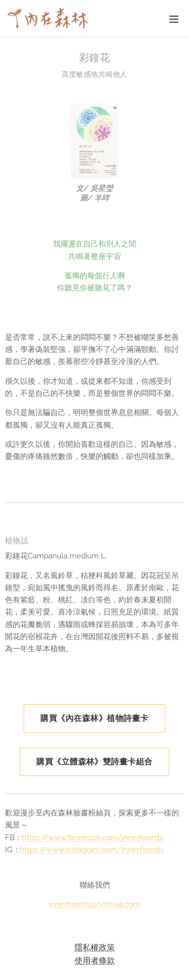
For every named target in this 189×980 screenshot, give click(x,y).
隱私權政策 (95, 947)
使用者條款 (95, 960)
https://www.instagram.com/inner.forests (92, 850)
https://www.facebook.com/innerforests (93, 838)
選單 (174, 19)
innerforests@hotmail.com (94, 905)
